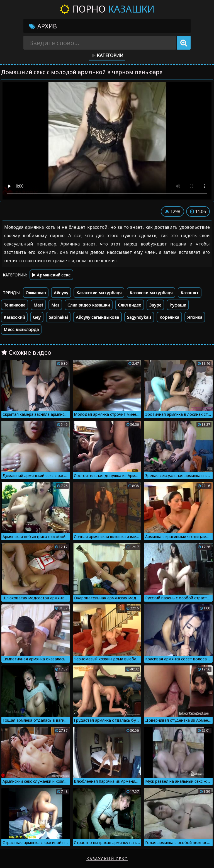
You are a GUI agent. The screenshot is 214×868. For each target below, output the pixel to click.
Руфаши (178, 305)
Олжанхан (36, 293)
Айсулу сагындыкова (97, 317)
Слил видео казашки (89, 305)
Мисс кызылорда (21, 329)
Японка (195, 317)
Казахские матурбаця (99, 293)
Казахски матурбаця (151, 293)
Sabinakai (58, 317)
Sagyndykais (139, 317)
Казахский (14, 317)
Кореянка (169, 317)
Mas (55, 305)
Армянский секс (51, 275)
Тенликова (14, 305)
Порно (107, 9)
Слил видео (130, 305)
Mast (38, 305)
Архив (43, 26)
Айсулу (61, 293)
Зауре (155, 305)
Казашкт (190, 293)
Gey (37, 317)
